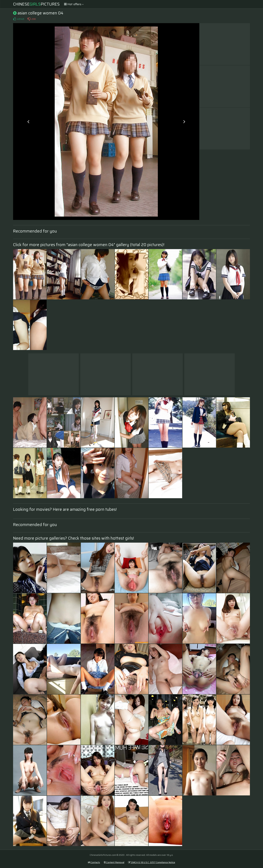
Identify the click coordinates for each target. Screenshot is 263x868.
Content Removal (114, 862)
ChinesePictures (36, 4)
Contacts (94, 862)
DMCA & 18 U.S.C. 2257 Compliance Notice (152, 862)
